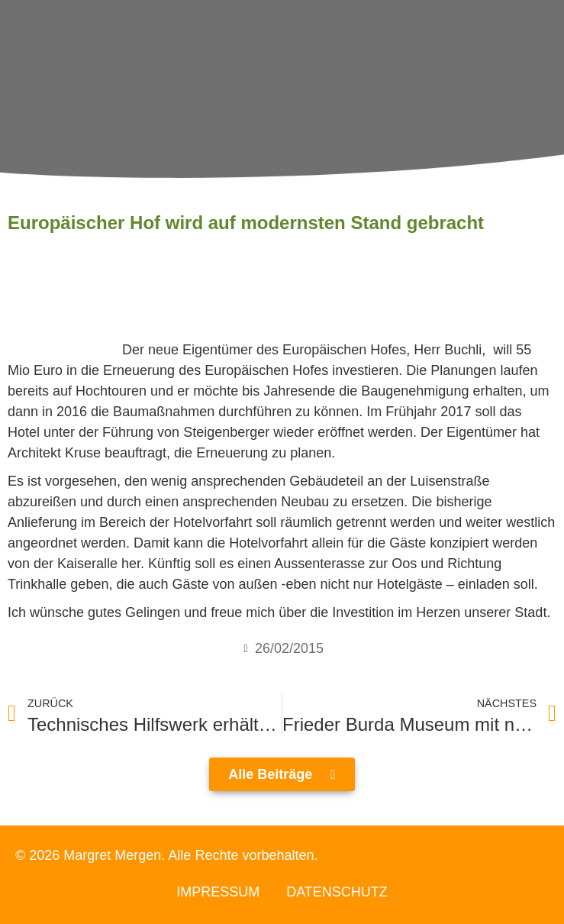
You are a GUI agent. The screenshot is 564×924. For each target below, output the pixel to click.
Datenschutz (337, 892)
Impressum (218, 892)
